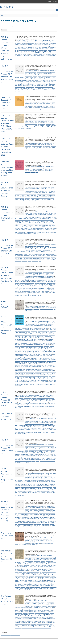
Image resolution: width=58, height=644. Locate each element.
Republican (20, 198)
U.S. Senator (35, 90)
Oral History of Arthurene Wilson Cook (7, 417)
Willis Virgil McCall (36, 384)
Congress (40, 75)
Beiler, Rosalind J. (29, 475)
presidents (20, 402)
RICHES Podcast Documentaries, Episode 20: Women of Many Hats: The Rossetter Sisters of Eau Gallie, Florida (7, 48)
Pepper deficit (26, 82)
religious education (36, 523)
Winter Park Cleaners (31, 628)
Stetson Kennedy (34, 405)
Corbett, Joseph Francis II (31, 335)
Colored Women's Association (31, 512)
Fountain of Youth (29, 193)
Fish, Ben (42, 169)
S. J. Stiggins (19, 586)
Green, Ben (32, 454)
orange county (52, 106)
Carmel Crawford (22, 562)
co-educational (49, 510)
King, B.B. (19, 226)
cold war (45, 73)
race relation (53, 254)
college (49, 190)
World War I (36, 261)
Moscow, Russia (42, 80)
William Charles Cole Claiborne (48, 406)
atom (2, 635)
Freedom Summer (47, 345)
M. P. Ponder (45, 575)
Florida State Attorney (25, 454)
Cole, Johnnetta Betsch (51, 275)
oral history (21, 254)
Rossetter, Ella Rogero (50, 54)
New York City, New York (23, 287)
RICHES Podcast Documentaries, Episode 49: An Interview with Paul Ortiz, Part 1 (7, 248)
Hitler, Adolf (48, 78)
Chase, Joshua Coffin (50, 102)
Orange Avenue (37, 428)
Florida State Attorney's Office (30, 482)
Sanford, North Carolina (40, 430)
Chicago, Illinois (29, 275)
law (38, 573)
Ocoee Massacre (45, 287)
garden (51, 46)
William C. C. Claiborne (36, 406)
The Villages (44, 431)
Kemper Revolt (23, 399)
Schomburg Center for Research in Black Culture (28, 369)
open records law (39, 488)
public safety (39, 583)
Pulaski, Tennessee (48, 365)
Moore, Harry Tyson (47, 226)
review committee (29, 309)
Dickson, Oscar (41, 479)
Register (55, 2)
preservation (21, 228)
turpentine (40, 258)
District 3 (29, 105)
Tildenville (53, 127)
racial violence (17, 256)
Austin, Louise (53, 419)
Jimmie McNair (36, 572)
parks (44, 51)
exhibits (42, 339)
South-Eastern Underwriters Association (30, 625)
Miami (20, 197)
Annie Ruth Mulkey (52, 557)
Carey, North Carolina (39, 420)
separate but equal (44, 371)
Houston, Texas (28, 350)
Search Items (17, 26)
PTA (35, 583)
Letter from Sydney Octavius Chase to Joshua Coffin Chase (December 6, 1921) (7, 123)
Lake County (19, 456)
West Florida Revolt (27, 406)
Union (29, 380)
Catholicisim (24, 43)
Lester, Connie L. (45, 49)
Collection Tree (3, 642)
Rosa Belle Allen (36, 584)
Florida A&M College (38, 515)
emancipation (53, 247)
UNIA (26, 380)
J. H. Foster (48, 612)
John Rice (20, 613)
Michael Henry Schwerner (20, 358)
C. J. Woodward (37, 561)
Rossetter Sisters (26, 54)
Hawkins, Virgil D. (51, 349)
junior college (35, 519)
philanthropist (17, 53)
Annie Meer (46, 557)
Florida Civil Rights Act (34, 341)
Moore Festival (50, 486)
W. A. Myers (52, 587)
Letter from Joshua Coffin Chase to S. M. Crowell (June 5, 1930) (7, 103)
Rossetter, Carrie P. (34, 54)
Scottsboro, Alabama (19, 371)
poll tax (32, 290)
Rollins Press (29, 584)
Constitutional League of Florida (46, 334)
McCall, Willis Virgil (31, 486)
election (43, 76)
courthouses (31, 423)
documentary (51, 43)
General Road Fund (49, 169)
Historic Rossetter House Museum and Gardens (41, 47)
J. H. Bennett (43, 612)
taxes (40, 625)
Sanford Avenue (30, 127)
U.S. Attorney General (31, 88)
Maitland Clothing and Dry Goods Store (26, 576)
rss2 (19, 635)
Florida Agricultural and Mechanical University (39, 516)
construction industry (35, 541)
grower (54, 105)
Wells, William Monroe (49, 232)
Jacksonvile (52, 282)
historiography (37, 252)
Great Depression (26, 282)
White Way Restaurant (23, 588)
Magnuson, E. (43, 125)
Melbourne (41, 50)
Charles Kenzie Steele (26, 331)
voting (16, 57)
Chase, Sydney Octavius (30, 145)
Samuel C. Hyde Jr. (18, 404)
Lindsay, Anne (22, 50)
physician (53, 227)
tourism (41, 231)
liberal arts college (43, 195)
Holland (16, 350)
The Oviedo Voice (43, 309)
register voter (33, 109)
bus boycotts (25, 330)
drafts (47, 423)
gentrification (36, 193)
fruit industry (25, 568)
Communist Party (34, 75)
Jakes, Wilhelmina (34, 352)
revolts (47, 402)
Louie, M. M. (49, 283)
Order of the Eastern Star (31, 289)
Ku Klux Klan (43, 124)
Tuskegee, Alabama (38, 379)
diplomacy (22, 397)
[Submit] (57, 10)
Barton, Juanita (34, 326)
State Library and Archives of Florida (37, 56)
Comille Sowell (49, 564)
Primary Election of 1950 (31, 83)
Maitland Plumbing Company (35, 578)
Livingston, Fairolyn (51, 195)
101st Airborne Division (33, 321)
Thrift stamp (35, 258)
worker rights (30, 261)
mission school (46, 520)
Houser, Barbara (21, 350)
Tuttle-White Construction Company (28, 545)
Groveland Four (20, 224)
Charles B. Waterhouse (40, 562)
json (12, 635)
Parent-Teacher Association (48, 582)
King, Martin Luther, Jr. (49, 352)
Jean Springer (30, 572)
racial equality (25, 367)
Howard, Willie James (36, 350)
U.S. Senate (38, 88)
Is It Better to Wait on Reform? (6, 304)
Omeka (56, 642)
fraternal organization (41, 280)
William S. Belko (18, 408)
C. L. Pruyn (43, 561)
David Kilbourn (21, 565)
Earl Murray (20, 609)
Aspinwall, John (32, 41)
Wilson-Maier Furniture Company (35, 432)
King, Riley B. (25, 226)
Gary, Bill (20, 346)
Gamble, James (18, 517)
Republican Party (27, 198)
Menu (2, 15)
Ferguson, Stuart (47, 45)
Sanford (25, 127)
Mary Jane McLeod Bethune (29, 357)
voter (49, 90)
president (16, 83)
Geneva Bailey (33, 568)
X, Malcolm (27, 462)
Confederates (31, 334)
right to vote (51, 402)
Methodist (33, 520)
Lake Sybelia (34, 573)
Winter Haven (32, 201)
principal (36, 460)
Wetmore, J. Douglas (34, 383)
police (29, 490)
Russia (38, 86)
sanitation (27, 543)
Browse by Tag (10, 26)
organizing (26, 254)
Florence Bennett (43, 567)
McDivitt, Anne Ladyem (46, 357)
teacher (34, 461)
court (35, 246)
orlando (22, 127)
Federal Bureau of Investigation (34, 480)
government (49, 105)
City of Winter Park (43, 190)
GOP (40, 193)
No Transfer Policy (31, 401)
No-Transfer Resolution (40, 401)
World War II (35, 295)
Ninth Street (53, 125)
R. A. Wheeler (44, 583)
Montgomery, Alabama (48, 358)
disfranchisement (44, 336)
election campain (39, 146)
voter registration (29, 149)
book (46, 604)
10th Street (30, 120)
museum (54, 50)
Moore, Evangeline (27, 457)
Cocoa (16, 334)
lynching (35, 253)
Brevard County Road (49, 120)
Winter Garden (28, 128)
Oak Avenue (17, 127)
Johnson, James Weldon (29, 283)
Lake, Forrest (48, 124)
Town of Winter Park (47, 199)
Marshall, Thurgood (39, 226)
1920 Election (31, 245)
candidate (52, 71)
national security (18, 401)
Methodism (28, 520)
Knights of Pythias (38, 283)
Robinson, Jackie (18, 230)
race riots (20, 367)
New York (27, 362)
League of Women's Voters (41, 79)
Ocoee (47, 106)
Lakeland (44, 283)
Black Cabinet (53, 327)
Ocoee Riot (48, 362)
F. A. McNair (25, 567)
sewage (39, 543)
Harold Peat (17, 612)
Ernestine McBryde (27, 609)
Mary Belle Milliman (28, 579)
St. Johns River (34, 199)
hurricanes (50, 425)
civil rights (32, 43)
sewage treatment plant (46, 543)
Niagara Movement (34, 362)
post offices (19, 583)
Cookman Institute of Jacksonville (45, 512)
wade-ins (47, 382)
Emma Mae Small (18, 567)
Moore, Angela (20, 457)
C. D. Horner (31, 561)
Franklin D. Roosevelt (47, 343)
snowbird (28, 199)
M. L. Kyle (40, 575)
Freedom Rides (39, 345)
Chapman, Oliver (44, 189)
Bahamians (28, 326)
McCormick (27, 50)
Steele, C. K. (42, 373)
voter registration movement (30, 232)
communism (50, 73)
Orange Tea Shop (23, 621)
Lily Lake (47, 573)
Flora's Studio (37, 567)
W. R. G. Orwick (52, 627)
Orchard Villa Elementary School (25, 364)
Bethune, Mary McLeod (45, 327)
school (16, 524)
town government (22, 587)
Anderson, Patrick (33, 324)
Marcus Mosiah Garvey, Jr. (48, 356)
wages (51, 260)
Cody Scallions (36, 395)
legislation (46, 542)
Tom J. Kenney (24, 627)
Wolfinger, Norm (47, 494)
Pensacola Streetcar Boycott (20, 290)
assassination (28, 446)
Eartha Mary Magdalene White (44, 338)
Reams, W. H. (21, 109)
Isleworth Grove (29, 106)
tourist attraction (46, 231)
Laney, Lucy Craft (49, 519)
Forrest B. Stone (50, 567)
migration (33, 284)
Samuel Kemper (26, 404)
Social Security (22, 87)
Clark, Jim (34, 72)
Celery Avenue (47, 420)
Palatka (34, 364)
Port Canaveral (33, 53)
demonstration (28, 146)
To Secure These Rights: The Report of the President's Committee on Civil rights (34, 377)
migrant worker (46, 253)
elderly (40, 76)
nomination (20, 82)
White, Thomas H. (34, 527)
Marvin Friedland (20, 579)
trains (48, 431)
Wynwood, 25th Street (22, 434)
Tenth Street (48, 127)
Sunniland (40, 127)
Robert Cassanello (18, 86)
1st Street (30, 419)
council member (49, 306)
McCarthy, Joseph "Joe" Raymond (21, 80)
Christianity (28, 510)
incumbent (53, 78)
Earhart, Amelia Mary (44, 221)
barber (37, 143)
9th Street (35, 120)
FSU (31, 78)
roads (25, 584)
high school (35, 517)
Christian (51, 509)
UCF (45, 493)
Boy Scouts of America (45, 560)
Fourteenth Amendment (37, 343)
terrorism (37, 461)
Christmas (27, 564)
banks (51, 558)
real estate (48, 623)
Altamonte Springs (32, 538)
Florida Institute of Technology (43, 46)
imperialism (34, 398)
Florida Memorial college (44, 341)
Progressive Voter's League (34, 365)
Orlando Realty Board (37, 582)
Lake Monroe (36, 195)
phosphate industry (42, 254)
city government (42, 306)
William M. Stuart (18, 628)
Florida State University (25, 78)
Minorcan (45, 50)
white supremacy (39, 149)
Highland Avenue (21, 47)
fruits (29, 568)
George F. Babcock (27, 610)
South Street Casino (46, 230)
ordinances (17, 582)
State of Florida (27, 258)
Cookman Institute (22, 335)
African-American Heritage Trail (42, 212)
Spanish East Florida (51, 404)
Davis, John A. (52, 335)
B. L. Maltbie (49, 602)
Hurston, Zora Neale (45, 282)
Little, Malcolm (34, 456)
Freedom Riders (33, 345)
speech (33, 87)
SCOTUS (25, 371)
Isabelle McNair (25, 571)
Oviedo (43, 308)
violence (21, 260)
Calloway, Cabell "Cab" (32, 217)
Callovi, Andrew (32, 330)
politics (52, 82)
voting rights (20, 57)
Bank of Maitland (42, 558)
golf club (35, 610)
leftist (52, 79)
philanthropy (23, 53)
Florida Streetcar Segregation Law (31, 342)
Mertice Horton (52, 579)
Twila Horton (38, 587)
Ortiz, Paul (31, 254)
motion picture (45, 619)
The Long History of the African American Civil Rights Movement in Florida (7, 325)
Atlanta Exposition (49, 324)
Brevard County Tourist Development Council (36, 42)
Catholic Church (18, 43)
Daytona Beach (28, 221)
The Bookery (42, 586)
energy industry (40, 45)
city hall (50, 539)
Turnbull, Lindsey (22, 379)
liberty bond (23, 253)
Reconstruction (27, 256)
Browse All (3, 26)
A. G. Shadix (37, 556)
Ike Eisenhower (21, 352)
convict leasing (31, 246)
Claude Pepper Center (41, 72)
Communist (28, 75)
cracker (44, 75)
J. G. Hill (21, 572)
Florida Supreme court (43, 342)
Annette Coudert (39, 557)
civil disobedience (41, 331)
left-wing (49, 79)
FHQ (38, 397)
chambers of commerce (31, 562)
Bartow (44, 272)
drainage (26, 565)
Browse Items (11, 642)
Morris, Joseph (49, 427)
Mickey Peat (26, 580)
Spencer (27, 172)
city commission (37, 539)
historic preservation (28, 224)
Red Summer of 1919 (51, 367)
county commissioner (38, 104)
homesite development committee (40, 483)
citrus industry (35, 123)
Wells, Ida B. (27, 383)
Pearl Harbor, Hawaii (48, 428)
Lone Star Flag (29, 399)
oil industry (40, 51)
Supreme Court (32, 172)
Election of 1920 (46, 247)
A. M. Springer (43, 556)
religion (30, 523)
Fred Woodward (50, 609)
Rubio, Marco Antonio (32, 86)
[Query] (29, 10)
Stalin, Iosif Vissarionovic (40, 87)
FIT (54, 45)
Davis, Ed (46, 335)
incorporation (22, 195)
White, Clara (48, 383)
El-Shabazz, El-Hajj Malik (37, 453)
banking (48, 558)
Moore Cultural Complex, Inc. (41, 486)
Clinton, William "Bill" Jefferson (37, 73)
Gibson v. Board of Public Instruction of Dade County (33, 346)
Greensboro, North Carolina (46, 347)
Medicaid (36, 80)
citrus (31, 123)
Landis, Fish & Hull (45, 171)
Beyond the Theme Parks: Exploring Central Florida (42, 215)
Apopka (37, 445)
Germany (34, 78)
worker (48, 109)
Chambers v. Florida (52, 330)
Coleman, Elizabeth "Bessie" (35, 219)
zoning (35, 590)
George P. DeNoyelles (47, 568)
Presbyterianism (43, 521)
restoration (26, 228)
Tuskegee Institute (38, 524)
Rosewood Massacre (47, 368)
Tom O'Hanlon (50, 309)
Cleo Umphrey (43, 564)
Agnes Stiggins (49, 556)
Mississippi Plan (29, 358)
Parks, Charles (48, 51)
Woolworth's (52, 384)
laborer (36, 106)
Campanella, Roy (41, 217)
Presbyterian (28, 521)
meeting (20, 284)
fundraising (51, 516)
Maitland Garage (48, 576)
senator (45, 86)
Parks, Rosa (39, 364)
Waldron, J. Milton (52, 382)
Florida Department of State (20, 46)
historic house (28, 47)
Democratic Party (48, 145)
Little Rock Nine (49, 354)
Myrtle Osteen (42, 580)
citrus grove (30, 190)
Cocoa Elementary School (23, 334)
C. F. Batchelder (49, 605)
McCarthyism (31, 80)
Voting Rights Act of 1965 (32, 382)
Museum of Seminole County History (26, 428)
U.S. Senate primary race (27, 90)
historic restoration (36, 224)
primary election (22, 83)
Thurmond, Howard (44, 293)
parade (37, 147)
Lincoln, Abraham (29, 253)
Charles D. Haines (49, 562)
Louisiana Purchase (37, 399)
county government (47, 104)
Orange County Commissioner (43, 108)
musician (16, 227)
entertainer (17, 223)
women (24, 57)
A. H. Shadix (37, 601)
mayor (33, 147)
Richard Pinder (21, 584)
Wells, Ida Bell (24, 261)
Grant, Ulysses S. (22, 347)
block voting (36, 475)
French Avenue (22, 425)
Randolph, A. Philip (37, 290)
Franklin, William (26, 345)
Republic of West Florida (33, 402)
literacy (55, 519)
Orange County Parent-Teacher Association (35, 620)
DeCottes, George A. (36, 169)
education (27, 515)
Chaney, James (18, 331)
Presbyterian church (35, 521)
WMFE (38, 234)
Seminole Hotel (23, 199)
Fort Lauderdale (29, 343)
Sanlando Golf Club (45, 624)
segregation (17, 199)
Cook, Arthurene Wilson (43, 421)
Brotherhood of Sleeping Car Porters (41, 328)
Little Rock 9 (30, 354)
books (38, 560)
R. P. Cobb (43, 623)
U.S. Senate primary (45, 88)
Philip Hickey (52, 401)
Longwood (32, 427)
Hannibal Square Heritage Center (21, 194)
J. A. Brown (31, 571)
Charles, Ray (51, 217)
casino (46, 217)
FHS (52, 45)
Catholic (54, 42)
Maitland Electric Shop (39, 576)
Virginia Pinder (44, 587)
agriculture (28, 557)
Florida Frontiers (25, 223)
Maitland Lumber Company (23, 578)
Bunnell (27, 121)
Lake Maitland (28, 573)
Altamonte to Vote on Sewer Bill (7, 536)
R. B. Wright (50, 583)
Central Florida (38, 330)
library (44, 573)
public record (20, 491)
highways (46, 569)
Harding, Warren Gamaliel (25, 252)
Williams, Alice (29, 384)
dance (23, 221)
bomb (33, 446)
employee (44, 105)
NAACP (32, 286)
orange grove (27, 197)
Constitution (37, 334)
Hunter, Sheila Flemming (20, 519)
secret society (47, 291)
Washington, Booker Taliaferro (43, 525)
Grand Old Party (44, 193)
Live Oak (23, 356)
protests (42, 365)
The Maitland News (49, 586)
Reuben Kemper (42, 402)
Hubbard (52, 123)
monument (50, 50)
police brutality (33, 490)
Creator (10, 33)
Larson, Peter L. (31, 226)
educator (36, 451)
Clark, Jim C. (48, 450)
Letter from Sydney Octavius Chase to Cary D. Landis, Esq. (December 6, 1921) (7, 147)
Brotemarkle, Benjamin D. (34, 216)
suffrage (46, 56)
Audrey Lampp (28, 558)
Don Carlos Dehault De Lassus (30, 397)
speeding (32, 586)
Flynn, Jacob (22, 343)
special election (36, 309)
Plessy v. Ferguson (24, 365)
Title (6, 33)
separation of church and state (24, 524)
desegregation (32, 336)
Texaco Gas (37, 586)
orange (23, 197)
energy (35, 45)
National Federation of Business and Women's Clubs (25, 51)
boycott (52, 273)
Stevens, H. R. (45, 147)
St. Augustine (24, 293)
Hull (32, 171)
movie (49, 619)
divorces (36, 423)
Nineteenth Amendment (33, 287)
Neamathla (48, 125)
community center (45, 219)
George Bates (39, 568)
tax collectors (26, 431)
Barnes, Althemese (45, 473)
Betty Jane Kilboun (33, 560)
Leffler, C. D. (31, 125)
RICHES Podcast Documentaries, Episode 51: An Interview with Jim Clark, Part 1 (7, 74)
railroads (16, 430)
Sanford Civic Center (30, 430)
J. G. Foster (48, 571)
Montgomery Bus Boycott (40, 284)
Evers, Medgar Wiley (21, 480)
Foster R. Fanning (18, 568)
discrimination (38, 336)
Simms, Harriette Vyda (19, 461)
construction (38, 168)
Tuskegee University (30, 379)
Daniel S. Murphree (50, 395)
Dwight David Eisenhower (24, 338)
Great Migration (33, 282)
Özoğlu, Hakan (40, 197)
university (52, 524)
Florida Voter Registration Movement (29, 280)
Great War (39, 282)
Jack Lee (25, 572)
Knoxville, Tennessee (19, 353)
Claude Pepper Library (51, 72)
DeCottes (38, 145)
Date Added (15, 33)
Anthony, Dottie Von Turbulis (38, 419)
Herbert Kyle (41, 569)
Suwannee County (28, 461)
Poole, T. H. (39, 490)
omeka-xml (15, 635)
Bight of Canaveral (39, 41)
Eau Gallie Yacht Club (29, 45)
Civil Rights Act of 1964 (23, 332)
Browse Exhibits (19, 642)
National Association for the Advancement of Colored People (34, 361)
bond (29, 167)
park (23, 490)
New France (24, 401)
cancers (33, 420)
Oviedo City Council (49, 308)
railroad (16, 198)
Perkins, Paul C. (48, 227)
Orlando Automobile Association (26, 582)
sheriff (16, 258)
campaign (47, 71)
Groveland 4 (46, 223)
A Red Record (36, 323)
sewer (52, 543)
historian (32, 252)
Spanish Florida (18, 405)
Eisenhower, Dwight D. (24, 339)
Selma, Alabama (36, 371)
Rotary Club (25, 86)
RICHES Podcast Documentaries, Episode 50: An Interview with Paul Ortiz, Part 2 (7, 276)
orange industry (34, 197)
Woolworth (47, 384)
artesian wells (47, 419)
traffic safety (32, 587)
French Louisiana (28, 398)
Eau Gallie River (21, 45)
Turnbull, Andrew (52, 56)
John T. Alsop (25, 613)
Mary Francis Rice (36, 579)
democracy (47, 246)
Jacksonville (35, 124)
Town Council (40, 199)
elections (51, 423)
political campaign (47, 82)
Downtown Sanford (42, 423)
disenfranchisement (29, 247)
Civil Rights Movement (41, 275)
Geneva (48, 123)
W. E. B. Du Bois (41, 382)
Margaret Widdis (29, 619)
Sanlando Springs (49, 430)
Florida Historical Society (31, 46)
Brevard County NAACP (46, 446)
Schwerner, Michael (42, 369)
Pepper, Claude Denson (34, 82)
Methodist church (39, 520)
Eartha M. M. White (34, 338)
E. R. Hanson (48, 565)
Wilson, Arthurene (46, 432)
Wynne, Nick (43, 57)
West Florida (20, 406)
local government (42, 106)
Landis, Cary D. (29, 147)
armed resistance (45, 245)
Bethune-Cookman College (34, 327)
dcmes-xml (8, 635)
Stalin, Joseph (48, 87)
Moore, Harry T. (35, 360)
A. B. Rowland (31, 556)
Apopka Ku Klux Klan (49, 445)
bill (33, 539)
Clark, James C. (41, 450)
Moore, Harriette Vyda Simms (25, 360)
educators (17, 339)
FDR (45, 339)
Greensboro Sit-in (37, 347)
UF (38, 90)
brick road (39, 167)
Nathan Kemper (52, 399)
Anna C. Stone (31, 602)
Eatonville (53, 191)
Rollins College (47, 198)
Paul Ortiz (47, 401)
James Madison (48, 398)
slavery (22, 258)
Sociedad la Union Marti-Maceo (24, 372)
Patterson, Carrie (45, 364)
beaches (42, 326)
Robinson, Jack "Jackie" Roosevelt (49, 228)
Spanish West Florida (26, 405)
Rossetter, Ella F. (42, 54)
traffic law (27, 587)
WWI (40, 261)
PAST (43, 227)
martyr (49, 456)
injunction (35, 171)
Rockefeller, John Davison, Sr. (29, 257)
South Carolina (38, 372)
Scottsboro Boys (50, 369)
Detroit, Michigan (43, 276)
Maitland (16, 197)
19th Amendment (31, 272)
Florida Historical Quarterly (45, 397)
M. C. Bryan (35, 575)
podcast (27, 53)
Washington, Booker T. (19, 383)
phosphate (36, 254)
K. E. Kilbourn (31, 613)
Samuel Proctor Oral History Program (43, 257)
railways (20, 430)
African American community (41, 187)
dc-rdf (4, 635)
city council (36, 306)
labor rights (50, 252)
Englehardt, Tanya (32, 339)
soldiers (33, 372)
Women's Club (29, 57)
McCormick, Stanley (34, 50)
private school (50, 521)
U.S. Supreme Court (19, 380)
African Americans (43, 323)
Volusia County (52, 147)
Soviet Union (28, 87)
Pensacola (51, 289)
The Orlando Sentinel (47, 461)
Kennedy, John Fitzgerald (30, 79)
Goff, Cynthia (46, 346)
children (55, 606)
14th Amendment (41, 321)
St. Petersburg (30, 293)
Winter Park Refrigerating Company (26, 590)
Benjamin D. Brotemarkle (22, 395)
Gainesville (48, 280)
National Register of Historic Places (26, 227)
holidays (16, 571)
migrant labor (40, 253)
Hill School (50, 569)
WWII (19, 91)
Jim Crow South (41, 352)
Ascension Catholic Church (23, 41)
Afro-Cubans (49, 323)
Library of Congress (33, 353)
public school (26, 523)
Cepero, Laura (44, 330)
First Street (44, 123)
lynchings (33, 356)
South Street (39, 230)
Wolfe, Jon (42, 384)
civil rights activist (49, 478)
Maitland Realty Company (46, 578)
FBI (43, 453)
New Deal (48, 80)
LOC (42, 456)
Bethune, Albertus (33, 509)
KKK (39, 124)
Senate (42, 86)
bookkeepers (28, 420)
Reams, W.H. (27, 109)
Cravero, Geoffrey (29, 191)
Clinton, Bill (28, 73)
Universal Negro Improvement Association (39, 380)
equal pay (38, 339)
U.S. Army (53, 379)
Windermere (44, 109)
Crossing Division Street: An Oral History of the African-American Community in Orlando (32, 220)
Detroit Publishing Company (42, 43)
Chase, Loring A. (51, 189)
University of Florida (44, 90)
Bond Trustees (33, 167)
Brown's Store (28, 605)
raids (27, 402)
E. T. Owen (53, 565)
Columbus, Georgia (34, 421)
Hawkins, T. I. (28, 171)
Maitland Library (26, 617)
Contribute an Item (28, 642)
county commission (29, 104)
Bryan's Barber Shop (36, 605)
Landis (39, 171)
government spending (41, 78)
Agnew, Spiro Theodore (33, 71)
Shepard (50, 371)
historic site (42, 224)
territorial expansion (50, 405)
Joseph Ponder (43, 572)
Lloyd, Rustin (28, 356)
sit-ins (53, 371)
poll (51, 108)
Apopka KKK (41, 445)
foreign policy (21, 398)
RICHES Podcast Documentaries (43, 53)
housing (20, 571)
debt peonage (36, 276)
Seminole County (33, 543)
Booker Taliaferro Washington (21, 328)
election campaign (49, 76)
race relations (50, 197)
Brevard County (30, 328)
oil (37, 51)
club (35, 43)
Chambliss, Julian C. (36, 189)
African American (41, 120)
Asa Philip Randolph (41, 324)
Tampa (44, 127)
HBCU (31, 517)
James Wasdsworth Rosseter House (34, 49)
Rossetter (51, 171)
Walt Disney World (24, 432)
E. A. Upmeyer (31, 565)
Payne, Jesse (52, 364)
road (51, 623)
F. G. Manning (30, 567)
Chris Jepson (31, 306)
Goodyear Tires (40, 610)
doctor (33, 221)
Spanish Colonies (42, 404)
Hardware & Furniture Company (31, 569)
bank (33, 604)
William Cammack (32, 588)
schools (28, 586)
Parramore (39, 227)
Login (50, 2)
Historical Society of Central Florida (40, 425)
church (28, 43)
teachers (16, 376)
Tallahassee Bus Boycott (44, 375)
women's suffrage (36, 57)
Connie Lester (42, 395)
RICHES (7, 7)
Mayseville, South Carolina (20, 520)
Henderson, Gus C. (32, 194)
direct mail (30, 76)
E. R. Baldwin (42, 565)
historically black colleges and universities (46, 517)
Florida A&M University (47, 515)
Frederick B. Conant (19, 610)
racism (22, 256)
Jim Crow (43, 252)
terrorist (41, 461)
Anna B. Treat (33, 557)
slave (19, 258)
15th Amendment (49, 321)
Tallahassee (37, 375)
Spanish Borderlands (34, 404)
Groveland (41, 223)
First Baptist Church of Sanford (38, 424)
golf (32, 610)
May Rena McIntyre (44, 579)
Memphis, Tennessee (26, 284)
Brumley (43, 167)
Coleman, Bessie (26, 219)
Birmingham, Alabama (46, 273)
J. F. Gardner (37, 571)
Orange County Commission (31, 108)
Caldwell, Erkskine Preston (45, 216)
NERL (19, 362)
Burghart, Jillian (49, 42)
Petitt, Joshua (17, 365)
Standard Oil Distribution (24, 56)
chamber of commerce (38, 606)
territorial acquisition (42, 405)
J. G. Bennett (42, 571)
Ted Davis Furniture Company (35, 431)
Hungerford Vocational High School (44, 194)
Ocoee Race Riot (52, 287)
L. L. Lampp (22, 573)
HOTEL (47, 224)
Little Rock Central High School (39, 354)
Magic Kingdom (38, 427)
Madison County (39, 356)
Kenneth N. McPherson (51, 572)
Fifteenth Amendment (25, 341)
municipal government (34, 580)
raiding (24, 402)
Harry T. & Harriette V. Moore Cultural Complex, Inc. (36, 349)
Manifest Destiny (45, 399)
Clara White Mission (49, 332)
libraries (40, 573)
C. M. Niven (48, 561)
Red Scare (39, 84)
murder (54, 457)
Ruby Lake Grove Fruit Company (46, 584)
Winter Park (37, 201)
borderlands (30, 395)
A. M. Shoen (42, 601)
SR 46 (21, 431)
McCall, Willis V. (38, 357)
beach (38, 326)
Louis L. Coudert (23, 575)
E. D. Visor (37, 565)
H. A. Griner (22, 569)
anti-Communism (41, 71)
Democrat (48, 75)
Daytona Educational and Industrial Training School (28, 513)
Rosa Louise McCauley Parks (36, 368)
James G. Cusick (40, 398)
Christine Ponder (21, 564)
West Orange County (49, 294)
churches (35, 564)
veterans (16, 382)
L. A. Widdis (17, 573)
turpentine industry (46, 258)
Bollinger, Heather (47, 41)
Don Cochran (29, 608)
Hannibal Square (52, 193)
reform (54, 308)
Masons (16, 284)
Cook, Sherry (51, 421)
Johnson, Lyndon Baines (20, 79)
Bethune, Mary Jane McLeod (35, 273)
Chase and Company (41, 102)
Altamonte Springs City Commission (43, 538)
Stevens (36, 127)
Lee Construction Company (38, 542)
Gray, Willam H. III (25, 517)
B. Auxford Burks (35, 558)
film (38, 609)
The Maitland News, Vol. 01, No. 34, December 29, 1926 (7, 556)
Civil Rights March (32, 332)
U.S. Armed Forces (47, 379)
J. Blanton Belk (36, 612)
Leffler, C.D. (37, 125)
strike (31, 258)
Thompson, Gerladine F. (34, 231)
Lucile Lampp (30, 575)
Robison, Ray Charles (26, 230)
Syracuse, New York (30, 375)
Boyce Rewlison (51, 604)
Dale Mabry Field (40, 335)
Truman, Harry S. (22, 88)
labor (33, 106)
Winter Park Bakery (45, 588)
